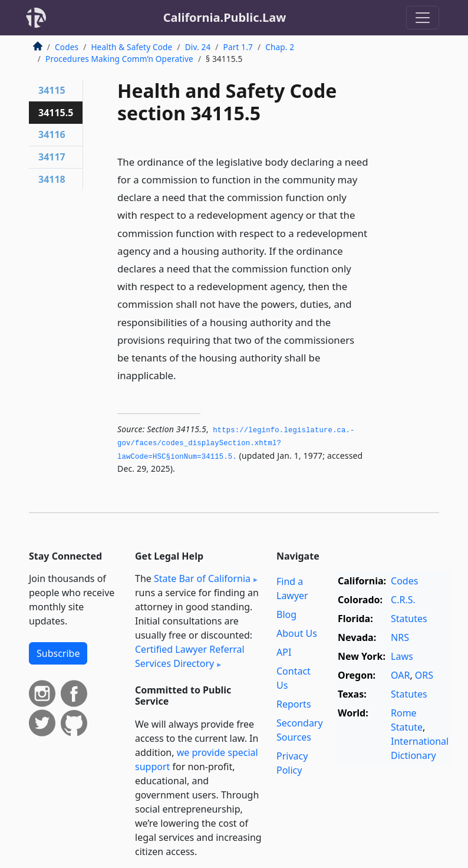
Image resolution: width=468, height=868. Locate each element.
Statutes (409, 619)
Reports (294, 704)
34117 (52, 157)
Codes (67, 47)
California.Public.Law (225, 17)
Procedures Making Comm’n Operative (119, 59)
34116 (52, 134)
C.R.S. (403, 600)
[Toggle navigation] (423, 18)
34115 (52, 90)
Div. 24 (198, 47)
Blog (286, 614)
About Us (297, 633)
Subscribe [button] (58, 653)
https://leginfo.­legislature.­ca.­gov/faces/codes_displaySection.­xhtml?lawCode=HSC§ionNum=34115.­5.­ (236, 444)
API (284, 652)
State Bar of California (202, 578)
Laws (402, 656)
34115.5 (56, 113)
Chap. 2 (280, 47)
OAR (400, 675)
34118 (52, 179)
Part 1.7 (238, 47)
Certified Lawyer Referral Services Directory (190, 656)
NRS (400, 637)
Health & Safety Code (131, 47)
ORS (424, 675)
